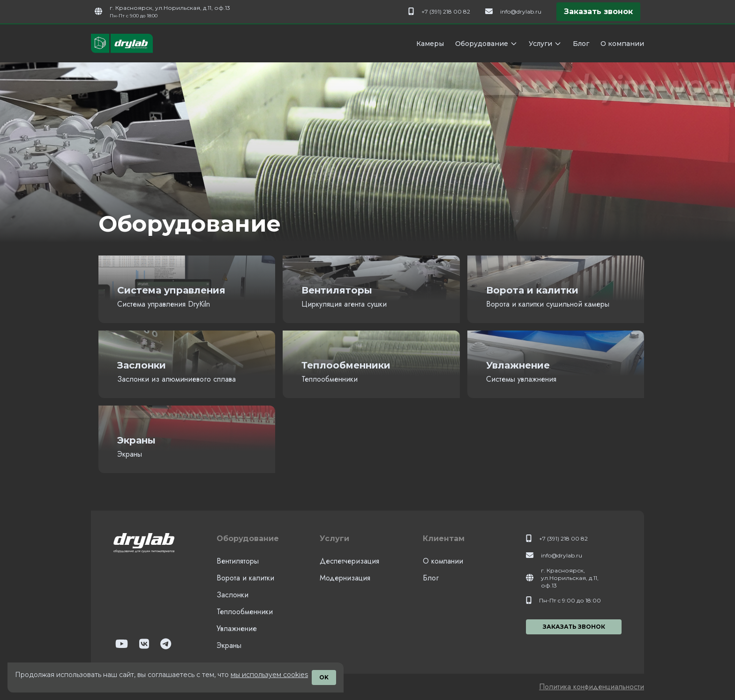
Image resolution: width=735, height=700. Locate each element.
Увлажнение (237, 628)
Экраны (229, 645)
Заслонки (232, 595)
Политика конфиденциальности (592, 687)
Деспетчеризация (349, 561)
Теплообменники (245, 612)
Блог (581, 44)
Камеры (430, 44)
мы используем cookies (269, 675)
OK (324, 677)
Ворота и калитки (245, 578)
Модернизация (345, 578)
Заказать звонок (598, 11)
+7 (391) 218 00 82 (446, 11)
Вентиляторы (238, 561)
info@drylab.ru (521, 11)
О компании (622, 44)
